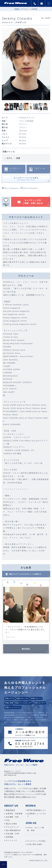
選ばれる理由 (11, 824)
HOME (17, 9)
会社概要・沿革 (12, 817)
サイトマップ (11, 840)
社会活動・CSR (13, 834)
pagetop (3, 865)
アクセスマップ (12, 827)
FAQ (8, 820)
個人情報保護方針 (13, 830)
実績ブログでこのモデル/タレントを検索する (25, 574)
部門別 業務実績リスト (37, 810)
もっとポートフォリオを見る (26, 179)
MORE (26, 649)
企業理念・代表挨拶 (14, 814)
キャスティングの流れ (36, 841)
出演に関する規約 (35, 844)
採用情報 (10, 837)
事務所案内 (10, 810)
